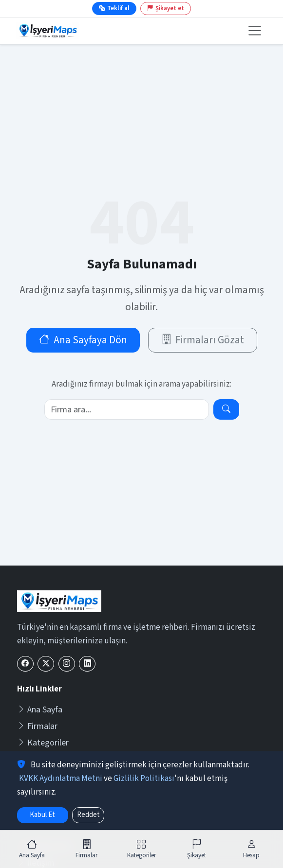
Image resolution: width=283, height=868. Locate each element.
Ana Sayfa (40, 710)
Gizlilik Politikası (144, 779)
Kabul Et (42, 815)
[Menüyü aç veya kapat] (255, 31)
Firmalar (37, 726)
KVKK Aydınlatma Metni (61, 779)
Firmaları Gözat (203, 340)
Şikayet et (166, 8)
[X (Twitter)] (46, 664)
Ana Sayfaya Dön (83, 340)
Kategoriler (43, 743)
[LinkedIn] (87, 664)
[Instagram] (67, 664)
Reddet (88, 815)
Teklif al (114, 8)
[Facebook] (25, 664)
